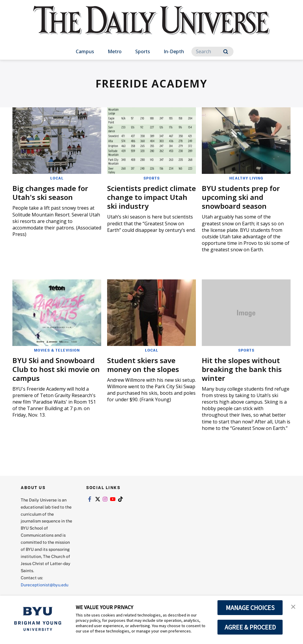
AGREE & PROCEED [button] (250, 627)
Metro (115, 51)
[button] (293, 606)
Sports (143, 51)
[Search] (212, 52)
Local (57, 178)
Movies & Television (57, 350)
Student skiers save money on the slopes (143, 365)
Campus (85, 51)
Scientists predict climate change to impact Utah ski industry (151, 197)
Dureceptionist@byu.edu (45, 585)
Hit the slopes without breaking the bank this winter (242, 369)
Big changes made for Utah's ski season (50, 193)
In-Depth (174, 51)
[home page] (151, 26)
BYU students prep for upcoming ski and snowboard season (241, 197)
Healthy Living (246, 178)
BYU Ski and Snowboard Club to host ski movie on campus (56, 369)
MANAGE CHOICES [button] (250, 608)
